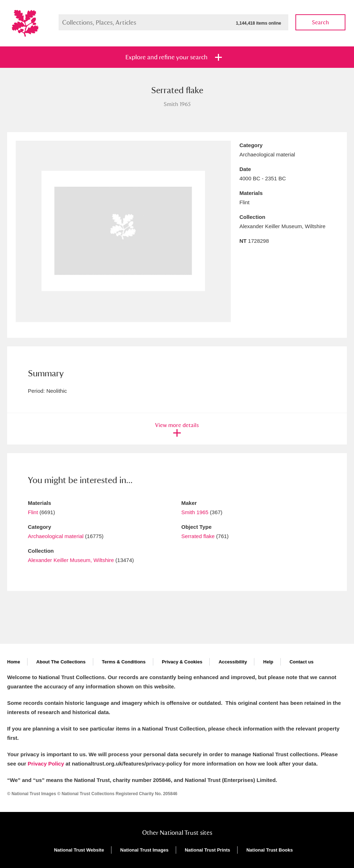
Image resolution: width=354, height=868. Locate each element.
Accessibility (233, 662)
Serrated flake (198, 536)
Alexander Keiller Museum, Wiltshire (71, 560)
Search (320, 22)
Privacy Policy (46, 764)
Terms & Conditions (124, 662)
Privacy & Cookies (182, 662)
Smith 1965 (195, 512)
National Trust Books (270, 850)
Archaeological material (56, 536)
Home (14, 662)
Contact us (301, 662)
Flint (33, 512)
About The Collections (61, 662)
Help (268, 662)
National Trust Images (144, 850)
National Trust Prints (207, 850)
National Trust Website (79, 850)
